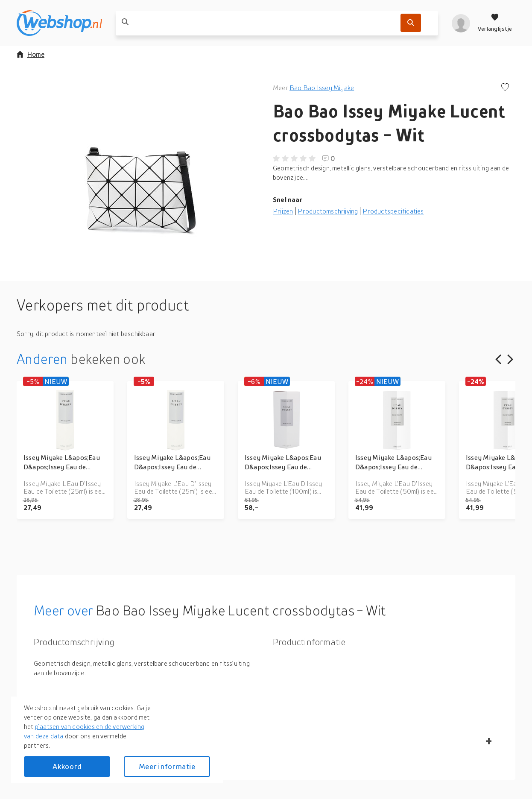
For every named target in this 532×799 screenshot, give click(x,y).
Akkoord (67, 766)
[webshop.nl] (59, 23)
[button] (138, 168)
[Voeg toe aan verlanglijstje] (505, 88)
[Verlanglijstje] (495, 23)
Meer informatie (167, 766)
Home (31, 54)
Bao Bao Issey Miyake (322, 88)
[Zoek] (411, 23)
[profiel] (461, 23)
